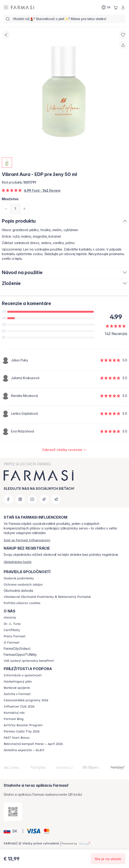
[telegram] (56, 499)
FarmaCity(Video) (17, 649)
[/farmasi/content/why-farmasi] (15, 636)
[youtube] (32, 499)
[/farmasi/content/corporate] (23, 675)
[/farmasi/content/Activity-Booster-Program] (23, 725)
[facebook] (8, 499)
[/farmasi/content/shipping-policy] (19, 578)
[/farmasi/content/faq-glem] (24, 750)
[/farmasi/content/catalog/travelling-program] (26, 700)
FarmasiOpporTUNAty (20, 655)
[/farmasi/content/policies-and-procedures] (23, 585)
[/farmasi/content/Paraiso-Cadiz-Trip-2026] (22, 732)
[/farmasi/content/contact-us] (14, 713)
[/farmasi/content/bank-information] (17, 688)
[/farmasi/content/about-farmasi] (10, 618)
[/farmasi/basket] (116, 7)
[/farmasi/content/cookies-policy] (22, 603)
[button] (13, 831)
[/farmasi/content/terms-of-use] (47, 597)
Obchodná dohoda (18, 591)
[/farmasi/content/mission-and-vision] (12, 624)
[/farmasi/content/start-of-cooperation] (17, 694)
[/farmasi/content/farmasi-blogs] (14, 719)
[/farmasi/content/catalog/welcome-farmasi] (29, 661)
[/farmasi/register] (27, 540)
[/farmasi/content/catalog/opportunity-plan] (18, 682)
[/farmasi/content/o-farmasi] (11, 643)
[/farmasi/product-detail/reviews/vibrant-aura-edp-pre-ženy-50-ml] (65, 450)
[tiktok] (44, 499)
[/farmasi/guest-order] (18, 562)
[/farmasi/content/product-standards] (12, 630)
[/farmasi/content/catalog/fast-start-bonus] (17, 738)
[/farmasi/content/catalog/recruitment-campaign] (33, 744)
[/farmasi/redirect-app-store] (13, 812)
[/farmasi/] (23, 7)
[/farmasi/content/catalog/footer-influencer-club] (19, 707)
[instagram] (20, 499)
